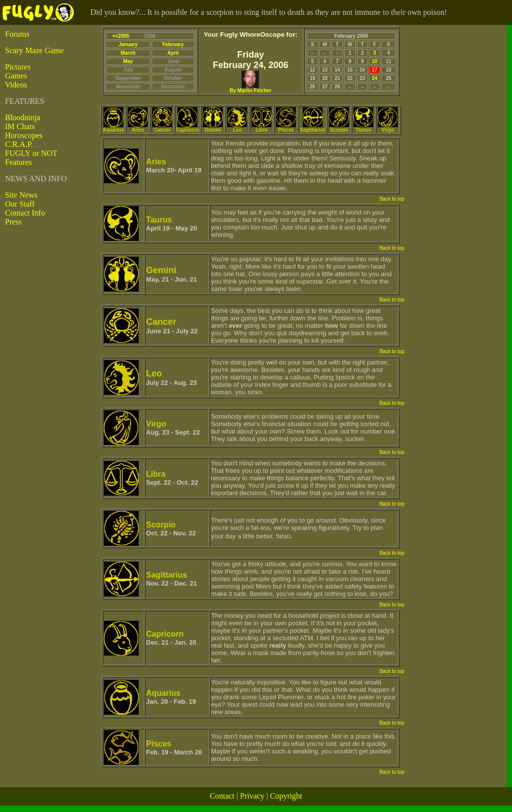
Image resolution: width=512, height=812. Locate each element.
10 (375, 61)
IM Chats (20, 126)
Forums (17, 34)
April (173, 53)
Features (18, 162)
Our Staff (20, 204)
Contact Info (25, 213)
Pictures (18, 67)
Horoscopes (24, 135)
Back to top (392, 199)
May (128, 61)
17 (375, 70)
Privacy (252, 796)
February (173, 44)
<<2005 (121, 36)
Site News (21, 195)
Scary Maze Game (34, 50)
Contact (222, 796)
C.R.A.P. (19, 144)
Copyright (286, 796)
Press (13, 222)
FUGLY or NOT (31, 153)
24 (375, 78)
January (128, 44)
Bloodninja (23, 117)
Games (16, 76)
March (128, 53)
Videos (16, 85)
